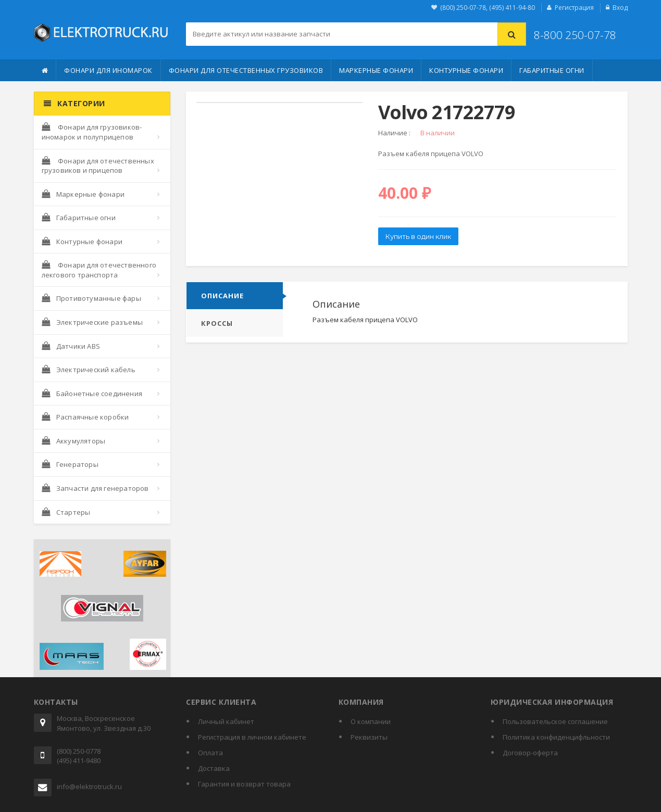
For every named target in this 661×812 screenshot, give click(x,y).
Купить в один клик (418, 236)
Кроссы (217, 323)
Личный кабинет (226, 721)
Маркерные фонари (376, 70)
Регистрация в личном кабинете (252, 737)
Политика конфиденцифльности (556, 737)
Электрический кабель (89, 370)
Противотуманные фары (91, 298)
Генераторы (70, 464)
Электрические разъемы (92, 322)
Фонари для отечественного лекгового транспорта (99, 270)
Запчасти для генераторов (95, 488)
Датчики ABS (71, 346)
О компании (371, 721)
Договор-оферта (530, 753)
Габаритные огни (552, 70)
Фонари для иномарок (108, 70)
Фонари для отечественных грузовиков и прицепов (98, 166)
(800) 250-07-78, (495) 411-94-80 (488, 8)
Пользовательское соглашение (555, 721)
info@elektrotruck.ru (89, 786)
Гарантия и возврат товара (244, 784)
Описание (222, 296)
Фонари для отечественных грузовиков (246, 70)
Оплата (210, 753)
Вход (620, 8)
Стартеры (66, 512)
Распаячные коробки (85, 417)
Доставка (214, 768)
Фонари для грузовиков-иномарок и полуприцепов (92, 132)
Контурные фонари (466, 70)
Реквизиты (369, 737)
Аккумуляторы (74, 441)
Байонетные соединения (92, 394)
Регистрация (574, 8)
